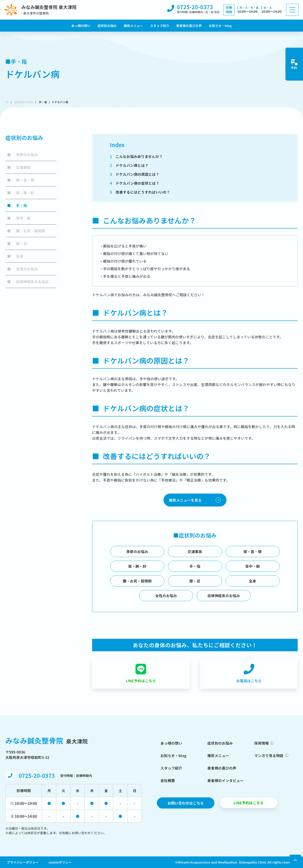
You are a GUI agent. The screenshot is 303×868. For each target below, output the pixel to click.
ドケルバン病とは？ (129, 165)
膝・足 (17, 243)
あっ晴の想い (81, 26)
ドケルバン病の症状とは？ (135, 183)
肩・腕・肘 (21, 193)
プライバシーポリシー (23, 862)
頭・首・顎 (21, 180)
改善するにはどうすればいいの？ (140, 192)
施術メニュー (133, 26)
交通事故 (19, 167)
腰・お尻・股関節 (26, 231)
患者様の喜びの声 (189, 26)
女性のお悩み (22, 269)
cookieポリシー (60, 862)
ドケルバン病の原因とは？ (135, 174)
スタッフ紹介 (160, 26)
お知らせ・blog (220, 26)
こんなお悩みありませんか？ (136, 156)
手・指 (43, 102)
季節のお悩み (22, 155)
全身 (15, 256)
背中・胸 (19, 218)
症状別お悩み (107, 26)
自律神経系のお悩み (28, 282)
